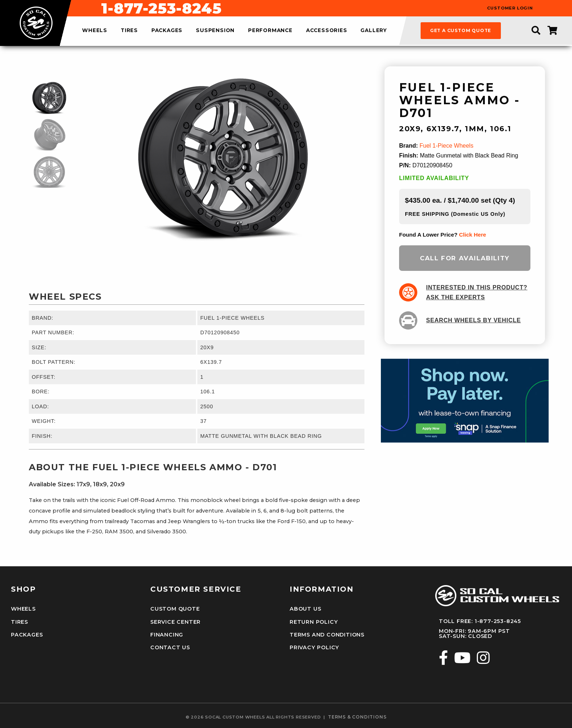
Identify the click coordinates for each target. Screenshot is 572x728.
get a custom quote (461, 30)
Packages (27, 635)
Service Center (175, 622)
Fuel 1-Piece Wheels (447, 146)
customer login (510, 8)
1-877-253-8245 (325, 8)
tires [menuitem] (129, 31)
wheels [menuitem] (95, 31)
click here (472, 235)
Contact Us (170, 647)
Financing (167, 635)
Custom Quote (175, 609)
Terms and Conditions (327, 635)
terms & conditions (357, 717)
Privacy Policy (314, 647)
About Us (305, 609)
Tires (20, 622)
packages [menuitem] (167, 31)
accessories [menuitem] (327, 31)
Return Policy (314, 622)
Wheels (23, 609)
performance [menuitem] (270, 31)
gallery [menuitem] (374, 31)
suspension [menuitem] (215, 31)
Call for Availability (465, 258)
